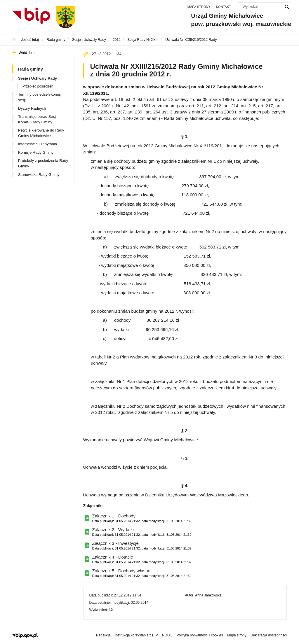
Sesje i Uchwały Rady (38, 78)
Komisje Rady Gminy (36, 152)
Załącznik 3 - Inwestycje (142, 546)
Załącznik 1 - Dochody (142, 518)
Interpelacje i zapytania (38, 144)
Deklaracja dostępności (269, 635)
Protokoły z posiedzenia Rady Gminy (43, 163)
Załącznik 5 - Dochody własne (142, 573)
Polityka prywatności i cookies (200, 635)
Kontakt (224, 7)
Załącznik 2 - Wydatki (142, 532)
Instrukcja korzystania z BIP (136, 635)
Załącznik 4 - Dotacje (142, 560)
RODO (167, 635)
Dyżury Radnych (32, 108)
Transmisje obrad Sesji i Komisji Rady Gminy (38, 119)
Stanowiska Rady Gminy (39, 175)
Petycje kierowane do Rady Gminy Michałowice (41, 133)
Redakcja (103, 635)
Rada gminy (31, 69)
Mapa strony (199, 7)
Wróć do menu (30, 53)
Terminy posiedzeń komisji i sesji (41, 97)
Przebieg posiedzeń (38, 86)
